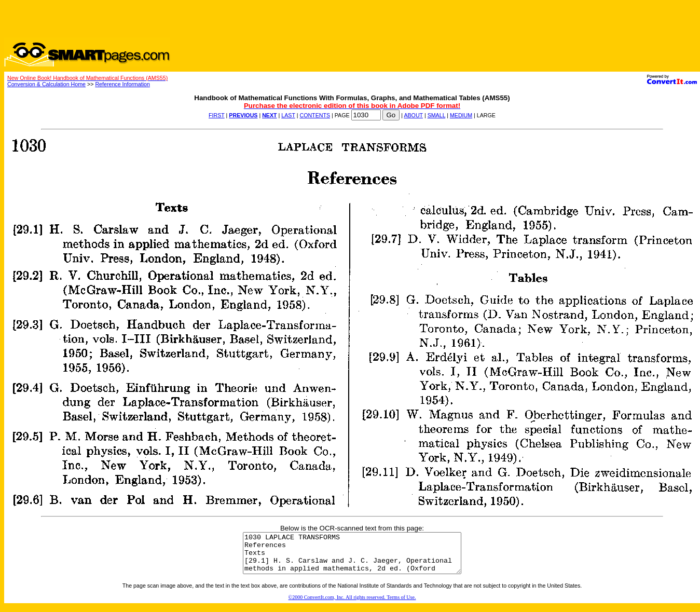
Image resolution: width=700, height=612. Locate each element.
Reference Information (122, 84)
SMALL (437, 115)
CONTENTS (315, 115)
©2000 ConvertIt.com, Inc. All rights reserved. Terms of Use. (352, 605)
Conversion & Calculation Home (46, 84)
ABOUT (413, 115)
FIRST (217, 115)
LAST (288, 115)
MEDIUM (461, 115)
